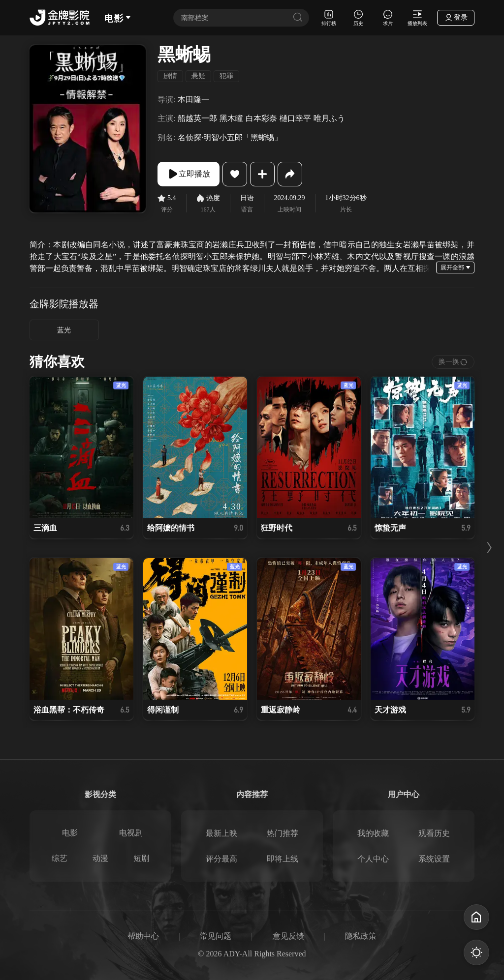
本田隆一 (193, 100)
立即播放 (189, 174)
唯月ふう (329, 118)
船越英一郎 (197, 118)
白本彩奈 (261, 118)
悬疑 (198, 76)
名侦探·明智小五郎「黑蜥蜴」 (230, 137)
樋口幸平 (295, 118)
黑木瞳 (231, 118)
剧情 (170, 76)
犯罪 (226, 76)
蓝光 (64, 330)
